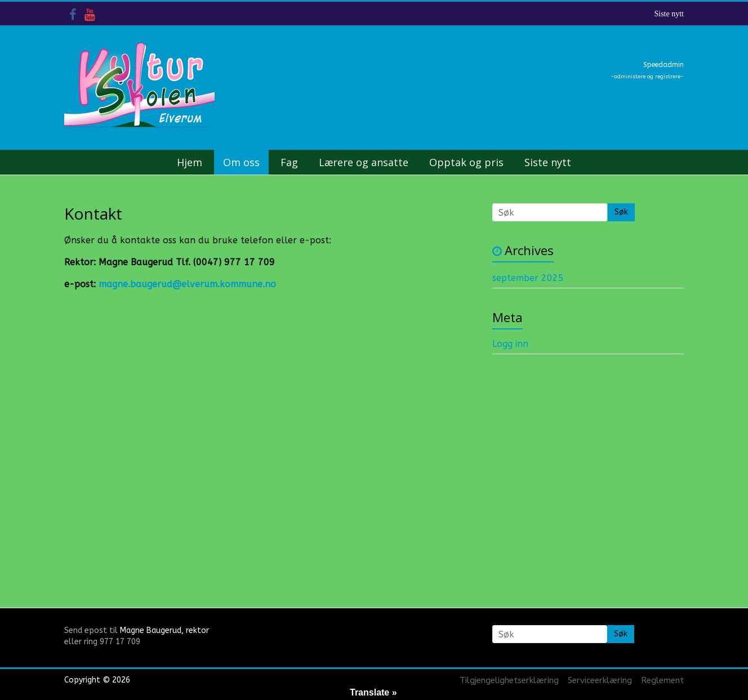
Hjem (190, 162)
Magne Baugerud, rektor (164, 630)
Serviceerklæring (600, 680)
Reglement (662, 680)
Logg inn (510, 344)
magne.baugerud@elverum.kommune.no (187, 284)
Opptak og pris (466, 162)
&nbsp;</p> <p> (191, 426)
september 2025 (528, 278)
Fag (289, 162)
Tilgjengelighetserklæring (509, 680)
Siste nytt (669, 14)
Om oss (241, 162)
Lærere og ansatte (364, 162)
